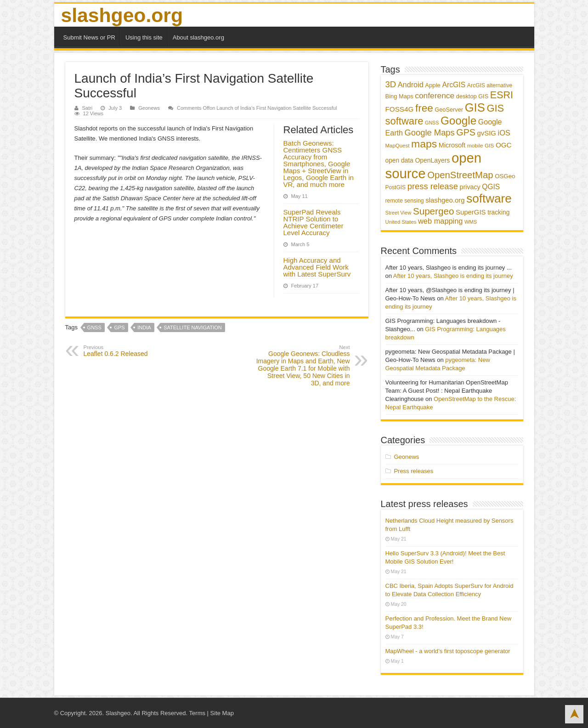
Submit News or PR (89, 37)
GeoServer (449, 110)
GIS (475, 107)
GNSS (94, 327)
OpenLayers (432, 160)
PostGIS (396, 187)
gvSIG (487, 133)
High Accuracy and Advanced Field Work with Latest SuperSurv (317, 267)
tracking (498, 212)
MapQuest (398, 146)
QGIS (491, 187)
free (424, 108)
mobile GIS (481, 146)
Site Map (222, 713)
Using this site (144, 37)
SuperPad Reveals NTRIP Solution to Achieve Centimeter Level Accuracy (314, 222)
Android (411, 85)
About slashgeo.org (198, 37)
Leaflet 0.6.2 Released (131, 351)
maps (424, 144)
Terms (197, 713)
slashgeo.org (122, 15)
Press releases (413, 471)
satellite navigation (193, 327)
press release (433, 186)
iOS (504, 133)
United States (401, 222)
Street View (399, 213)
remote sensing (405, 201)
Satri (88, 108)
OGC (504, 145)
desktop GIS (472, 96)
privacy (470, 187)
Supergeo (434, 211)
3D (391, 84)
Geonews (149, 108)
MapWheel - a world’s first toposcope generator (448, 651)
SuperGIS (471, 212)
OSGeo (505, 176)
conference (435, 96)
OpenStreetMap (460, 175)
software (489, 198)
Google (458, 121)
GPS (119, 327)
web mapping (440, 221)
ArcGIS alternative (490, 85)
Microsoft (452, 145)
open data (399, 161)
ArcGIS (454, 85)
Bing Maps (399, 96)
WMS (471, 222)
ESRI (502, 95)
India (144, 327)
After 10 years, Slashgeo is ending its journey (453, 276)
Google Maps (430, 133)
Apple (433, 85)
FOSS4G (400, 109)
